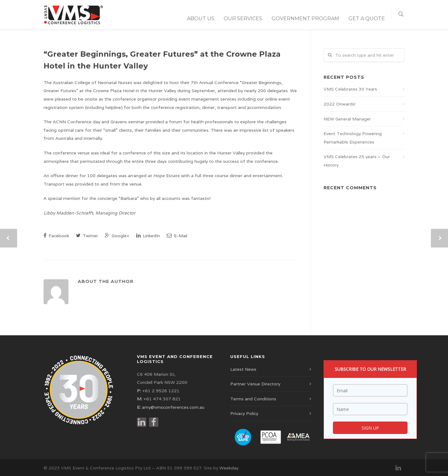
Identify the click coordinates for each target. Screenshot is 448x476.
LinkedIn (148, 236)
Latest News (243, 369)
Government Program (305, 19)
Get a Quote (367, 19)
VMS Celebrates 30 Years (350, 89)
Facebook (56, 236)
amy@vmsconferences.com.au (173, 407)
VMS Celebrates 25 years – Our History (357, 161)
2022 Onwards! (340, 104)
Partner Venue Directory (255, 384)
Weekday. (229, 468)
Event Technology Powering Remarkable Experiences (353, 138)
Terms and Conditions (253, 399)
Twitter (87, 236)
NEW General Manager (347, 119)
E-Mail (177, 236)
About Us (201, 19)
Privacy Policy (244, 413)
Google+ (117, 236)
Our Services (243, 19)
